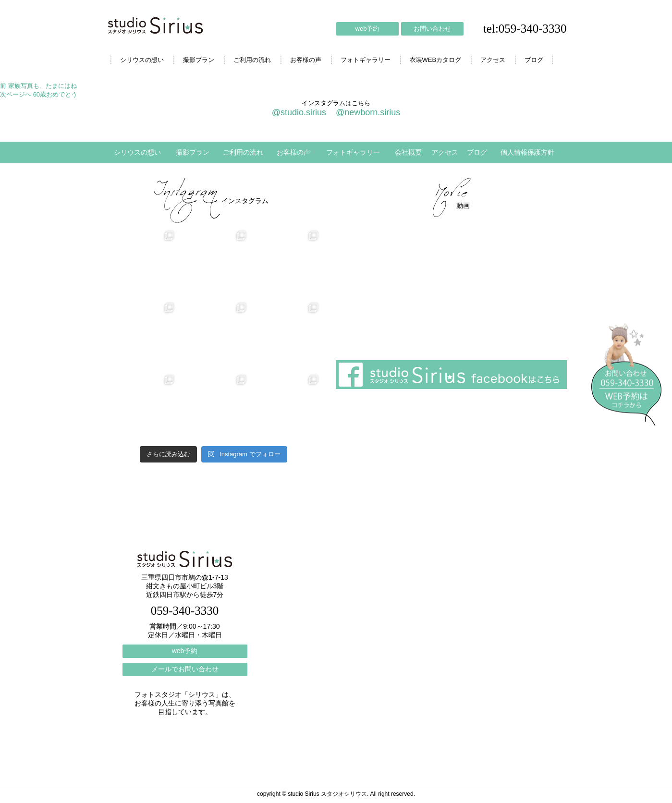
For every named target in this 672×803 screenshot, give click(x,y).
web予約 (367, 29)
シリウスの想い (142, 60)
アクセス (493, 60)
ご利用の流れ (252, 60)
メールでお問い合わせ (185, 669)
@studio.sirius (299, 112)
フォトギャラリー (366, 60)
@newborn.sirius (368, 112)
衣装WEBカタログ (436, 60)
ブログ (534, 60)
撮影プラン (199, 60)
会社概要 (408, 152)
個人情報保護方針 (527, 152)
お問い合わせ (432, 29)
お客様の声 (306, 60)
